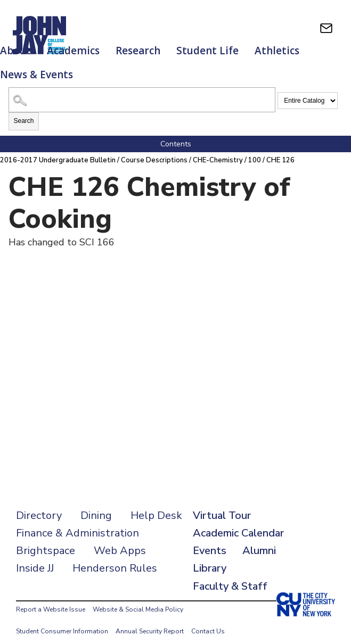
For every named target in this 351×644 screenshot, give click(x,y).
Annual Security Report (150, 620)
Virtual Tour (222, 504)
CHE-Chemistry (220, 150)
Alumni (259, 539)
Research (138, 51)
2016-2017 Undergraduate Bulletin (58, 150)
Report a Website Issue (51, 598)
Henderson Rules (115, 557)
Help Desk (156, 504)
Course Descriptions (156, 150)
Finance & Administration (77, 522)
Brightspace (46, 539)
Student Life (207, 51)
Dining (96, 504)
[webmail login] (326, 28)
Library (210, 557)
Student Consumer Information (62, 620)
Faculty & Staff (230, 575)
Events (210, 539)
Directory (39, 504)
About (15, 51)
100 (257, 150)
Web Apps (120, 539)
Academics (73, 51)
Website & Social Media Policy (138, 598)
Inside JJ (35, 557)
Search (23, 110)
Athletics (277, 51)
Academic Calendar (238, 522)
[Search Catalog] (142, 89)
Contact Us (208, 620)
